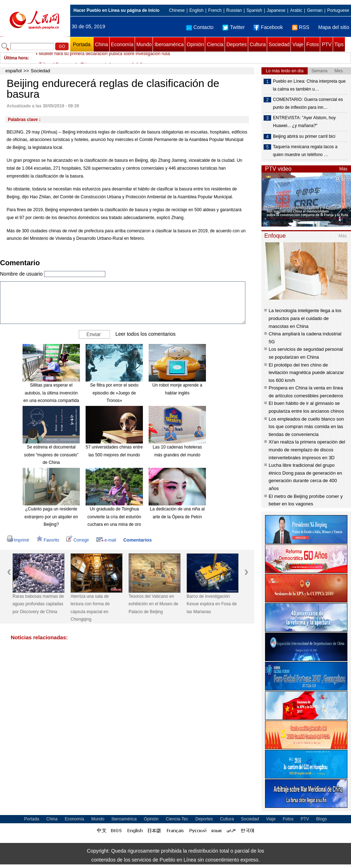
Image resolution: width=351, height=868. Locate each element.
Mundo (144, 44)
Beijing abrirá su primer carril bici (304, 136)
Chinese (177, 10)
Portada (81, 44)
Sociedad (279, 44)
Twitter (234, 27)
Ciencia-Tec (177, 819)
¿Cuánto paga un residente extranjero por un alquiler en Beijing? (51, 517)
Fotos (312, 44)
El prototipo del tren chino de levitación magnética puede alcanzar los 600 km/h (306, 373)
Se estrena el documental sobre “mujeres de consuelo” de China (51, 455)
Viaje (298, 44)
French (215, 10)
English (196, 10)
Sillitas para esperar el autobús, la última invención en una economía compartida (51, 393)
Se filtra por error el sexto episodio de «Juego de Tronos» (114, 393)
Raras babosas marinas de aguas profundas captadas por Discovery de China (38, 604)
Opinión (195, 44)
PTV (326, 44)
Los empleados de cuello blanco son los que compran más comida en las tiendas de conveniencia (306, 427)
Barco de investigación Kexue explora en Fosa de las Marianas (212, 604)
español (14, 71)
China (102, 44)
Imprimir (18, 540)
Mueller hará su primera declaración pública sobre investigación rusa (105, 58)
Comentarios (137, 540)
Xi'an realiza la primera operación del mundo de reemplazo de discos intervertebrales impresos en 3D (307, 450)
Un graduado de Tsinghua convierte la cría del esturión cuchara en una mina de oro (114, 517)
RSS (301, 27)
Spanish (254, 10)
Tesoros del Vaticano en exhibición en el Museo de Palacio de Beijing (153, 604)
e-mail (106, 540)
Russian (234, 10)
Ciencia (215, 44)
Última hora (16, 58)
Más (343, 169)
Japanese (276, 10)
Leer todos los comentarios (145, 334)
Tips (339, 44)
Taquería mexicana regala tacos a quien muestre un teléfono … (305, 151)
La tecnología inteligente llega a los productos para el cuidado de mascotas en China (305, 318)
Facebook (268, 27)
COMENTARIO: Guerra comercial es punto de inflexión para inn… (308, 103)
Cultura (258, 44)
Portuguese (338, 10)
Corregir (78, 540)
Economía (122, 44)
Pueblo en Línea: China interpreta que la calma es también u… (309, 85)
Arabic (296, 10)
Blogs (322, 819)
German (315, 10)
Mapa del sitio (334, 27)
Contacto (200, 27)
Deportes (237, 44)
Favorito (48, 540)
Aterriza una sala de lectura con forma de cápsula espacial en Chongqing (90, 608)
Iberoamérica (169, 44)
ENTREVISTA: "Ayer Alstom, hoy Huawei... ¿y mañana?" (304, 122)
